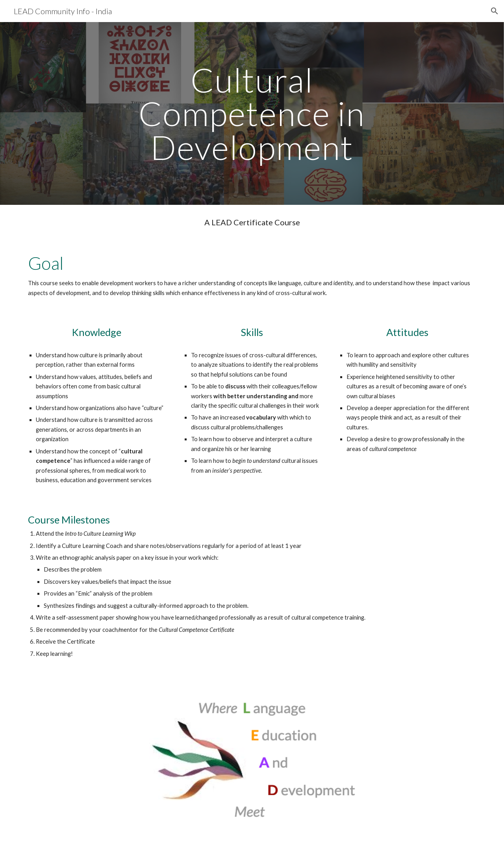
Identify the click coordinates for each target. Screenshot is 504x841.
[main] (252, 113)
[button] (495, 11)
